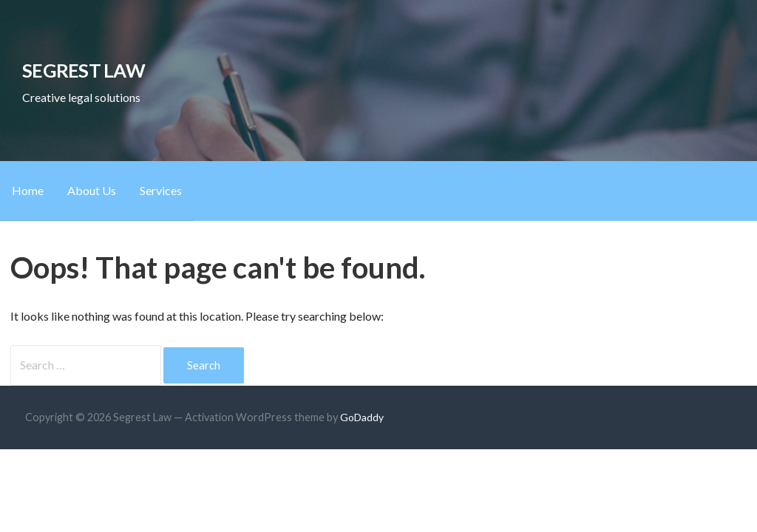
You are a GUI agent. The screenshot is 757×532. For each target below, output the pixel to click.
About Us (92, 190)
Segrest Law (84, 70)
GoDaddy (362, 417)
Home (28, 190)
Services (161, 190)
